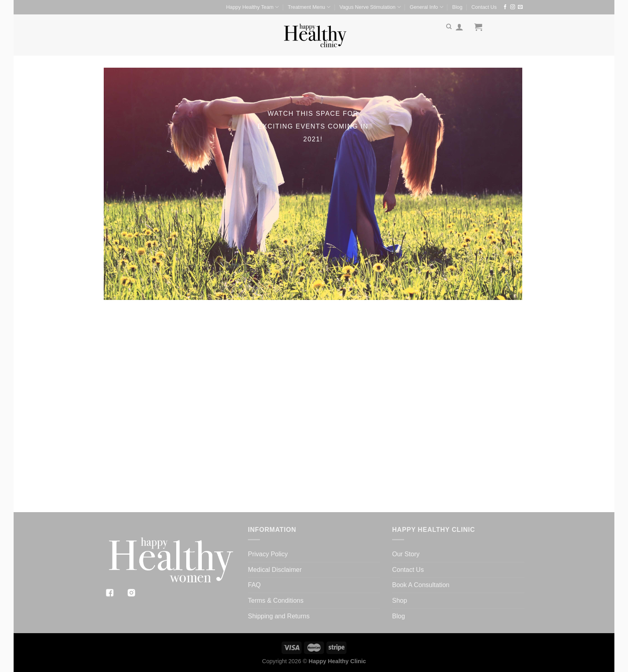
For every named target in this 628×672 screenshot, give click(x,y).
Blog (457, 7)
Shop (400, 601)
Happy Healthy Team (252, 7)
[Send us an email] (520, 7)
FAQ (254, 585)
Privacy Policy (268, 554)
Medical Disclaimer (275, 570)
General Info (427, 7)
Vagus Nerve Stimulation (370, 7)
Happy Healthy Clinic (337, 661)
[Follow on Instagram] (513, 7)
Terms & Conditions (276, 601)
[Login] (459, 27)
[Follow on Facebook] (505, 7)
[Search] (449, 26)
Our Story (406, 554)
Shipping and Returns (279, 616)
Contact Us (484, 7)
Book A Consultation (421, 585)
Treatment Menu (309, 7)
